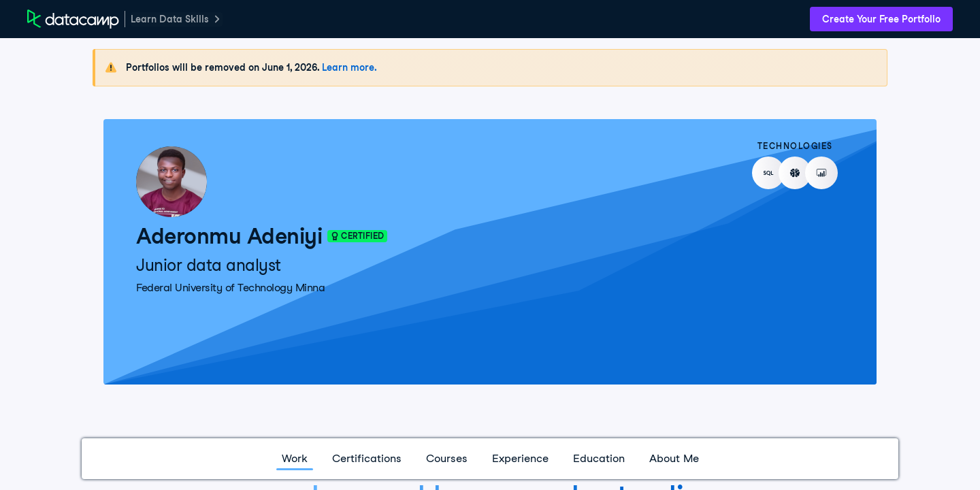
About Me (674, 458)
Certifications (367, 458)
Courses (447, 458)
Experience (520, 458)
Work (295, 458)
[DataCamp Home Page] (73, 19)
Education (599, 458)
